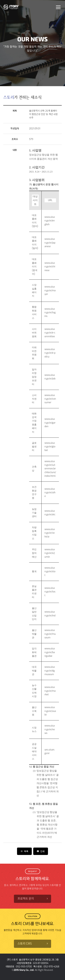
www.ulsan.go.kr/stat (50, 572)
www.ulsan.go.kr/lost (50, 592)
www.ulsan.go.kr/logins (50, 313)
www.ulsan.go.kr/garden (50, 423)
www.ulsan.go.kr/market (50, 691)
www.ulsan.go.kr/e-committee (50, 333)
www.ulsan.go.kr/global (50, 447)
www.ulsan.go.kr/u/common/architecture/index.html (50, 469)
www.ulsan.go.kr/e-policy (50, 353)
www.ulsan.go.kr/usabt (50, 711)
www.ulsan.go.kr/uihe (50, 493)
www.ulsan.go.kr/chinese (50, 267)
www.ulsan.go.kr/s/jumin (50, 553)
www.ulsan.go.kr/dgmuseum (50, 671)
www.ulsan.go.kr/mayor (50, 290)
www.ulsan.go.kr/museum (50, 634)
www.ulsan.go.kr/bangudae (50, 652)
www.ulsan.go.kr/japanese (50, 243)
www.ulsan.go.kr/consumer (50, 399)
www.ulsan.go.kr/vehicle (50, 533)
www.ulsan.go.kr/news (50, 729)
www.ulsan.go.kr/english (50, 221)
